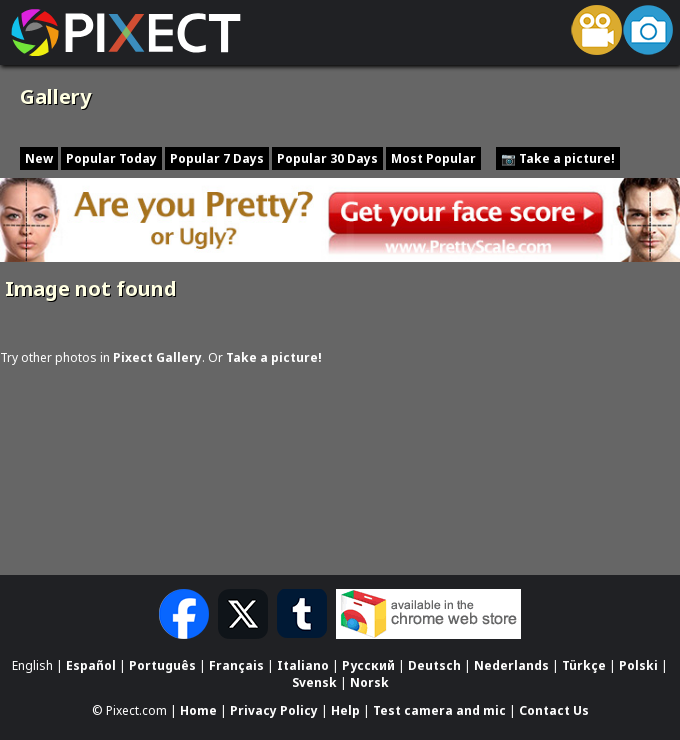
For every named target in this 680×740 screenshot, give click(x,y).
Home (198, 711)
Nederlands (511, 665)
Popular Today (111, 158)
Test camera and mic (439, 711)
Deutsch (434, 665)
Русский (368, 665)
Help (345, 711)
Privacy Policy (274, 711)
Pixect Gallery (157, 357)
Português (162, 665)
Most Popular (433, 158)
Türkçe (584, 665)
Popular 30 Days (327, 158)
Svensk (314, 682)
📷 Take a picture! (558, 158)
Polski (638, 665)
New (39, 158)
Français (236, 665)
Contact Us (554, 711)
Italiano (303, 665)
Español (91, 665)
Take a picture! (274, 357)
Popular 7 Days (217, 158)
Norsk (369, 682)
